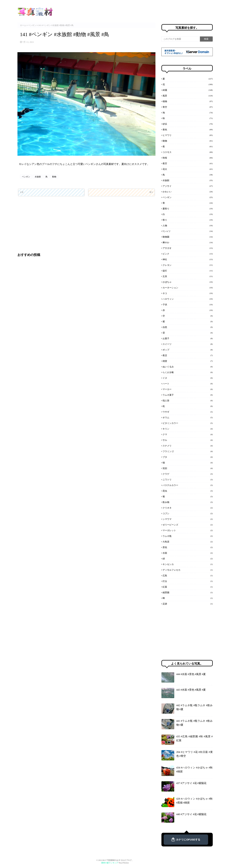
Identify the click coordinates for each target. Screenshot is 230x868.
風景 (188, 96)
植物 (188, 101)
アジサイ (188, 186)
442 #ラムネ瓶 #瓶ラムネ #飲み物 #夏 (195, 707)
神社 (188, 259)
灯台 (188, 581)
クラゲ (188, 474)
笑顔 (188, 468)
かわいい (188, 192)
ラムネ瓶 (188, 536)
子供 (188, 305)
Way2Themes (124, 863)
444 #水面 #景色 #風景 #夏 (191, 674)
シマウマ (188, 519)
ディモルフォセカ (188, 570)
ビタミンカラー (188, 423)
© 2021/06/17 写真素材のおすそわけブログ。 (115, 860)
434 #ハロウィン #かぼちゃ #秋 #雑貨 (195, 770)
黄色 (188, 129)
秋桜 (188, 158)
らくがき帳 (188, 372)
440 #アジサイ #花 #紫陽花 (191, 814)
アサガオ (188, 248)
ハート (188, 384)
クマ (188, 434)
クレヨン (188, 265)
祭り (188, 220)
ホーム (23, 25)
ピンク (188, 254)
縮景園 (188, 592)
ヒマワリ (188, 135)
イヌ (188, 378)
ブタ (188, 457)
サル (188, 440)
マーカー (188, 389)
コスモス (188, 152)
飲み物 (188, 502)
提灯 (188, 271)
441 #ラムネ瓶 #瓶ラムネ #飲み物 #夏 (195, 723)
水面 (188, 553)
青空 (188, 107)
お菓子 (188, 338)
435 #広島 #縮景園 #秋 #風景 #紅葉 (195, 738)
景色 (188, 547)
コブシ (188, 513)
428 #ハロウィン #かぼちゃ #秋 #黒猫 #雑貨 (195, 801)
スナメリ (188, 446)
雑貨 (188, 361)
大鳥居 (188, 542)
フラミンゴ (188, 451)
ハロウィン (188, 299)
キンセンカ (188, 564)
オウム (188, 417)
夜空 (188, 163)
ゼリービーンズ (188, 525)
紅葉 (188, 587)
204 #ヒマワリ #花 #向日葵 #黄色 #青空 (195, 754)
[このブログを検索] (181, 39)
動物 (54, 177)
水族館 (38, 177)
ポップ (188, 350)
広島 (188, 575)
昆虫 (188, 491)
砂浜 (188, 124)
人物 (188, 225)
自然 (188, 327)
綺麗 (188, 90)
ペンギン (32, 25)
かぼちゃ (188, 282)
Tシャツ (188, 231)
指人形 (188, 400)
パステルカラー (188, 485)
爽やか (188, 242)
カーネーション (188, 288)
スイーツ (188, 344)
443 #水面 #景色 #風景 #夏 (191, 690)
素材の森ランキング (110, 863)
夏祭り (188, 209)
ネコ (188, 293)
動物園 (188, 237)
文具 (188, 276)
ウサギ (188, 412)
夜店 (188, 355)
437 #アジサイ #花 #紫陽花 (191, 783)
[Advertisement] (86, 224)
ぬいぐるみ (188, 367)
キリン (188, 429)
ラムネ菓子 (188, 395)
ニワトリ (188, 480)
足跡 (188, 604)
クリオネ (188, 508)
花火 (188, 169)
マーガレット (188, 530)
